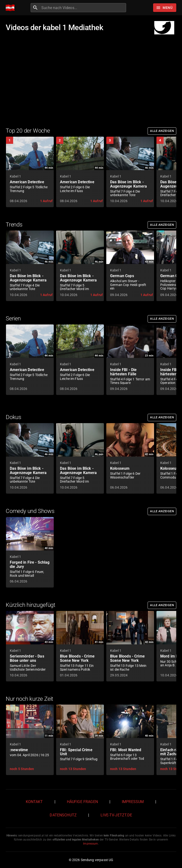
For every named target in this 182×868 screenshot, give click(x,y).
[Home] (11, 8)
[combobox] (83, 8)
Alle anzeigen (162, 131)
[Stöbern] (165, 8)
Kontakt (34, 802)
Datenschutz (63, 815)
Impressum (133, 802)
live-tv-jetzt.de (116, 815)
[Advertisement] (91, 79)
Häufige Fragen (82, 802)
